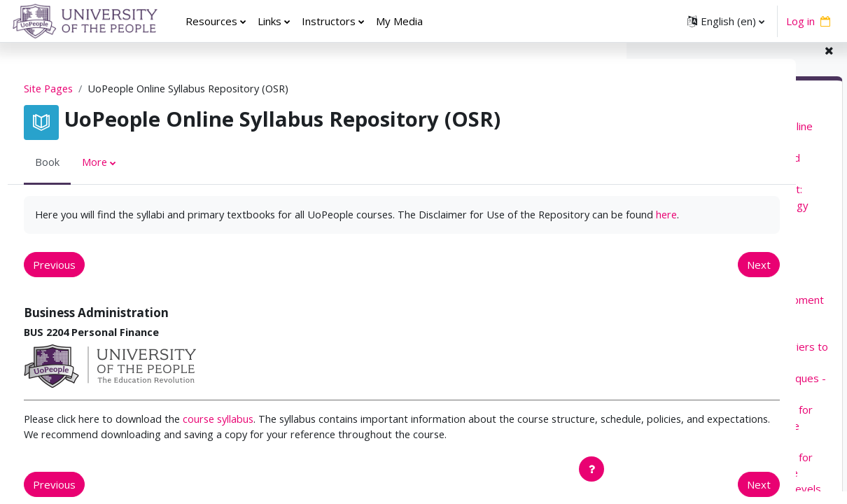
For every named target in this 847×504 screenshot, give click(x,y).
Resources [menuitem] (211, 21)
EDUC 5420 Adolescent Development (733, 311)
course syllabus (251, 437)
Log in (800, 21)
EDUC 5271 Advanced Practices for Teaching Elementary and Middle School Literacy (728, 438)
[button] (726, 21)
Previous (80, 281)
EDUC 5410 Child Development (717, 296)
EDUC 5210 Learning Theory (712, 233)
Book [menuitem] (73, 163)
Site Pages (76, 89)
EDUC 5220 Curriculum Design (715, 248)
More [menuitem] (121, 163)
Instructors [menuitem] (329, 21)
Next (578, 281)
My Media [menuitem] (399, 21)
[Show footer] (591, 469)
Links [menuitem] (269, 21)
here (193, 231)
